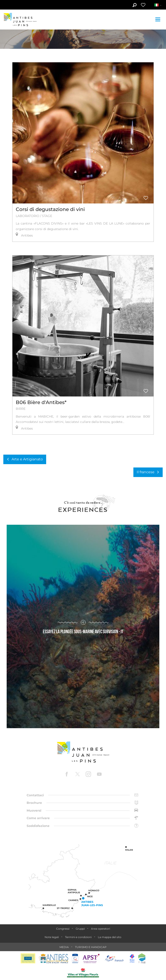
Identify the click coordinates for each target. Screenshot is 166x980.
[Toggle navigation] (158, 19)
